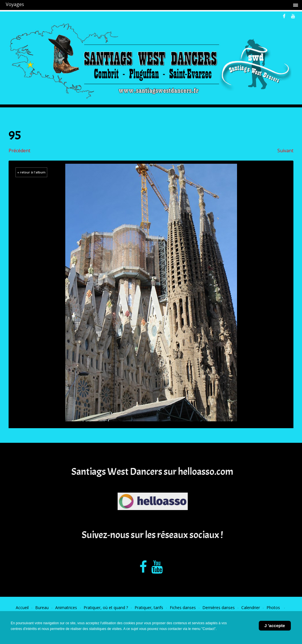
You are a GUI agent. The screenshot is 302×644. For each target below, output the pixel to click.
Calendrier (251, 608)
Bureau (42, 608)
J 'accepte (275, 626)
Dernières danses (219, 608)
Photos (274, 608)
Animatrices (66, 608)
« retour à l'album (31, 172)
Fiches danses (183, 608)
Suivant (285, 151)
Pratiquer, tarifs (149, 608)
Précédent (19, 151)
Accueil (22, 608)
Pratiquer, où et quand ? (106, 608)
